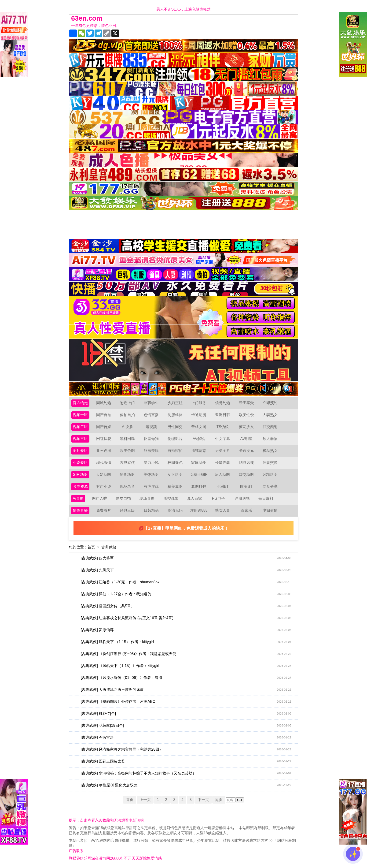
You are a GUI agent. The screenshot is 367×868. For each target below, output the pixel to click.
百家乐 (246, 510)
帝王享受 (246, 403)
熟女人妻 (223, 510)
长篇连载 (223, 463)
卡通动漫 (199, 415)
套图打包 (199, 486)
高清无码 (175, 510)
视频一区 (80, 415)
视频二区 (80, 427)
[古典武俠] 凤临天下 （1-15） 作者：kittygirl (186, 642)
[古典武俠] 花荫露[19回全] (186, 726)
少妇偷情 (270, 510)
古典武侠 (127, 463)
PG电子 (218, 498)
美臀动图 (151, 475)
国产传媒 (104, 427)
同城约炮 (104, 403)
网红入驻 (99, 498)
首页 (91, 547)
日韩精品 (151, 510)
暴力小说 (151, 463)
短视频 (151, 427)
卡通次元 (246, 451)
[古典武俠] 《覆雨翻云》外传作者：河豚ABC (186, 702)
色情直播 (151, 415)
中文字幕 (223, 439)
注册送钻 (242, 498)
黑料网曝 (127, 439)
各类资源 (80, 486)
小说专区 (80, 463)
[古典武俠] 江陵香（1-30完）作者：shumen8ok (186, 582)
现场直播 (147, 498)
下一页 (203, 800)
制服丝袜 (175, 415)
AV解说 (199, 439)
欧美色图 (127, 451)
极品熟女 (270, 451)
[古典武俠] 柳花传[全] (186, 714)
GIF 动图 (80, 475)
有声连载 (151, 486)
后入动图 (222, 475)
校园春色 (175, 463)
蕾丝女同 (199, 427)
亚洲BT (223, 486)
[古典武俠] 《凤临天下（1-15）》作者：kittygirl (186, 666)
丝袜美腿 (151, 451)
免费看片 (104, 510)
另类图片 (223, 451)
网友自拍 (123, 498)
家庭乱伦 (199, 463)
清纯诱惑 (199, 451)
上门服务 (199, 403)
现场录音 (127, 486)
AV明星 (246, 439)
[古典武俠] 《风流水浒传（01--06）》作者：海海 (186, 678)
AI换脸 (127, 427)
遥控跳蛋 (171, 498)
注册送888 (199, 510)
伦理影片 (175, 439)
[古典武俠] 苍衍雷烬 (186, 738)
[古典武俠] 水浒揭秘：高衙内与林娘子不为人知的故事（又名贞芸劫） (186, 773)
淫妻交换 (270, 463)
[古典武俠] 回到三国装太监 (186, 761)
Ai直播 (78, 498)
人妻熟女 (270, 415)
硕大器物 (270, 439)
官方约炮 (80, 403)
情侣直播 (80, 510)
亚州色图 (104, 451)
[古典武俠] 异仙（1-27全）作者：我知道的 (186, 594)
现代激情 (104, 463)
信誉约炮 (223, 403)
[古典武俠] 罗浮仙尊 (186, 630)
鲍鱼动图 (127, 475)
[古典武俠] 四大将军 (186, 558)
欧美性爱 (246, 415)
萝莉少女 (246, 427)
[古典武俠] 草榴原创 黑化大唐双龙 (186, 785)
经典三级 (127, 510)
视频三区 (80, 439)
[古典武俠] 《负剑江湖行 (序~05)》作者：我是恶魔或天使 (186, 654)
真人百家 (195, 498)
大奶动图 (103, 475)
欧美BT (246, 486)
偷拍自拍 (127, 415)
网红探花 (104, 439)
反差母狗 (151, 439)
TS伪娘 (223, 427)
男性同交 (175, 427)
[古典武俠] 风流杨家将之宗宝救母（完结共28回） (186, 749)
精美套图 (175, 486)
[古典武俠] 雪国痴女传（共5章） (186, 606)
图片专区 (80, 451)
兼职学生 (151, 403)
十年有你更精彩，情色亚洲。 (95, 26)
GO (240, 800)
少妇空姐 (175, 403)
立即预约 (270, 403)
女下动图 (175, 475)
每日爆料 (266, 498)
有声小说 (104, 486)
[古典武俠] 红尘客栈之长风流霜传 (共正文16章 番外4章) (186, 618)
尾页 (219, 800)
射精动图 (270, 475)
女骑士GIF (199, 475)
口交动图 (246, 475)
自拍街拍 (175, 451)
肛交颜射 (270, 427)
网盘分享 (270, 486)
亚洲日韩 (223, 415)
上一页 (145, 800)
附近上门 (127, 403)
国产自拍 (104, 415)
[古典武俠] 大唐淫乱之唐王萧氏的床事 (186, 690)
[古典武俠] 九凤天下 (186, 570)
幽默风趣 (246, 463)
